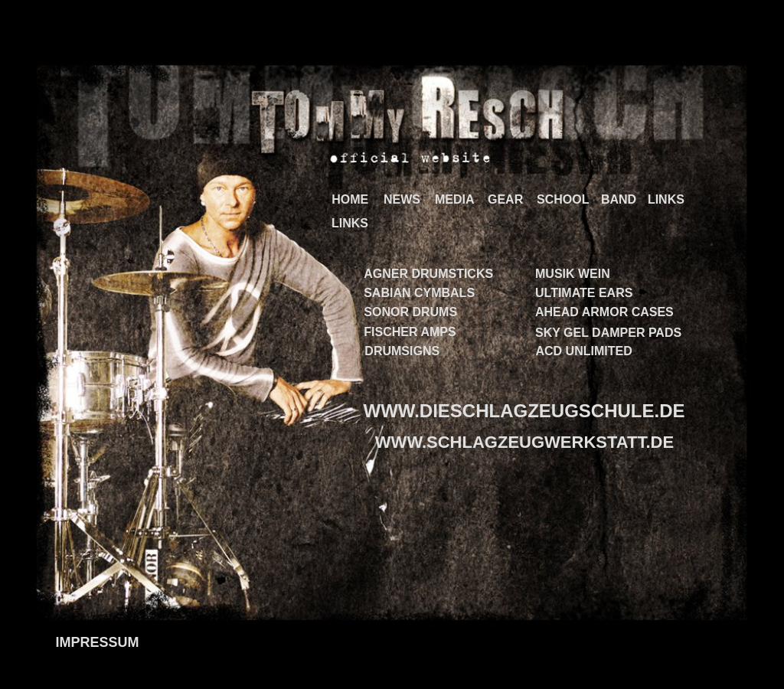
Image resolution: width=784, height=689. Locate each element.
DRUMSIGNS (402, 351)
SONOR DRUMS (410, 312)
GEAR (505, 199)
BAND (619, 199)
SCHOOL (563, 199)
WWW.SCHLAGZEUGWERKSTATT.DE (524, 442)
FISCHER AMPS (410, 332)
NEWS (402, 199)
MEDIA (455, 199)
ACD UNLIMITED (584, 351)
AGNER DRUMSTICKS (428, 274)
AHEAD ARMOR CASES (604, 312)
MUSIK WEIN (573, 274)
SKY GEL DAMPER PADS (608, 333)
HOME (350, 199)
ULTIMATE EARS (584, 293)
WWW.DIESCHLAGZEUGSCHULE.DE (524, 411)
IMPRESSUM (97, 642)
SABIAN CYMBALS (419, 293)
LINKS (666, 199)
